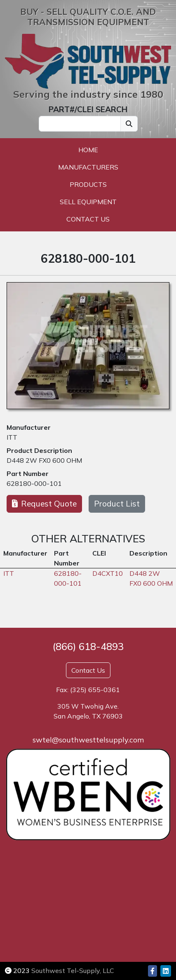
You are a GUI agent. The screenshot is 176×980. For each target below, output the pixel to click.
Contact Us (88, 219)
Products (88, 184)
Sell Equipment (88, 202)
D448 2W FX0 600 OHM (44, 460)
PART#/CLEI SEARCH (88, 109)
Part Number (28, 474)
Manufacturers (88, 167)
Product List (117, 504)
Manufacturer (29, 427)
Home (88, 150)
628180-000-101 (34, 483)
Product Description (39, 450)
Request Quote (44, 504)
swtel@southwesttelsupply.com (88, 740)
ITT (12, 437)
